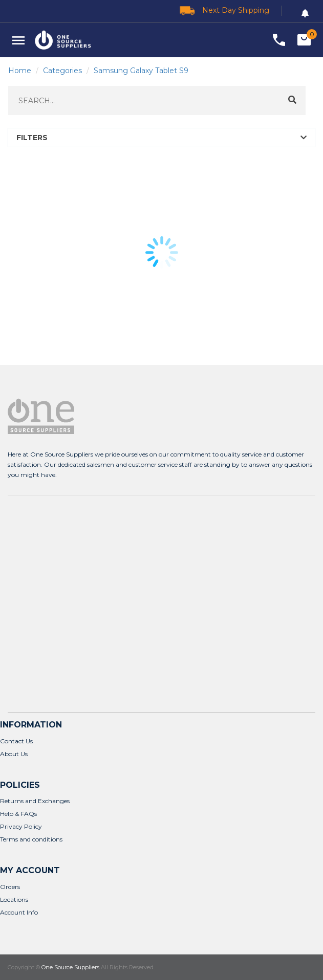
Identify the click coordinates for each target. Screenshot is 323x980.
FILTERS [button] (32, 138)
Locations (14, 899)
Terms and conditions (31, 839)
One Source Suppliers (70, 967)
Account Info (19, 912)
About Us (14, 754)
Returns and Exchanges (35, 801)
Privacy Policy (21, 826)
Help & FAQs (18, 814)
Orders (10, 887)
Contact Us (16, 741)
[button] (18, 40)
